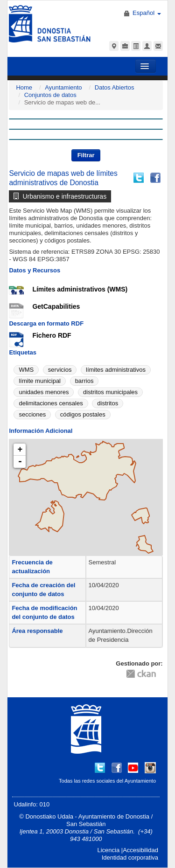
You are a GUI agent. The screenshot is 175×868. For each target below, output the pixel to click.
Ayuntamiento (63, 87)
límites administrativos (116, 370)
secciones (32, 414)
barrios (84, 381)
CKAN (141, 673)
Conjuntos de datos (50, 95)
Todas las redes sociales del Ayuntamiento (107, 781)
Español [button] (147, 13)
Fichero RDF (52, 335)
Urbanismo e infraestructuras (60, 196)
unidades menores (44, 392)
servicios (60, 370)
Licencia (108, 850)
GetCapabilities (56, 306)
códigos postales (83, 414)
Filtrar (86, 155)
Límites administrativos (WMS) (80, 289)
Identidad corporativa (130, 858)
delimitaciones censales (51, 403)
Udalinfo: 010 (32, 804)
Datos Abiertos (115, 87)
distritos (108, 403)
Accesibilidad (140, 850)
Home (24, 87)
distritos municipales (110, 392)
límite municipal (40, 381)
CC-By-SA (78, 670)
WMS (26, 370)
